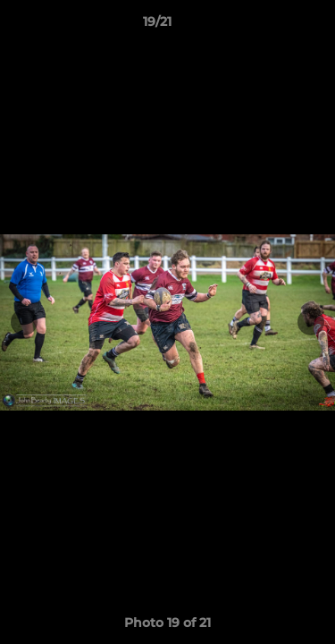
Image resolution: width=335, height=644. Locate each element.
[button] (271, 26)
